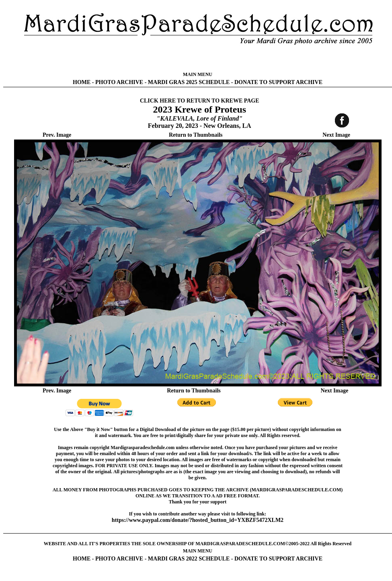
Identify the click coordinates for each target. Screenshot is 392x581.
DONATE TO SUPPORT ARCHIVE (278, 82)
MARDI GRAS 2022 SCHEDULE (189, 559)
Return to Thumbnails (196, 135)
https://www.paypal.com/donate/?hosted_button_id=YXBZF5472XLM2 (198, 520)
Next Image (336, 135)
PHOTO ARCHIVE (119, 82)
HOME (82, 82)
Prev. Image (57, 135)
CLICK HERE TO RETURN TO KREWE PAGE (200, 101)
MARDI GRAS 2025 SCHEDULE (189, 82)
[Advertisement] (198, 58)
